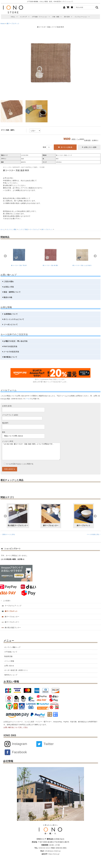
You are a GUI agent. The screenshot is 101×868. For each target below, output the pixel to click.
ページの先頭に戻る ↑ (94, 539)
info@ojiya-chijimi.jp (53, 855)
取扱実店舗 (8, 661)
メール (27, 399)
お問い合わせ (9, 670)
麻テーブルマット (13, 24)
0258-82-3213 (44, 852)
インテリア (24, 17)
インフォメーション (81, 17)
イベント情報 (9, 665)
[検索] (97, 7)
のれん (13, 17)
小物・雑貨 (56, 17)
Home (3, 24)
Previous (5, 256)
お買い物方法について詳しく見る (16, 732)
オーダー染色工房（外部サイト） (16, 674)
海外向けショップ (11, 679)
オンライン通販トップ (12, 651)
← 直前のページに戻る (8, 539)
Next (95, 256)
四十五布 (67, 17)
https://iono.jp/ (54, 858)
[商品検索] (85, 7)
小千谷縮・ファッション (40, 17)
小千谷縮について (11, 656)
